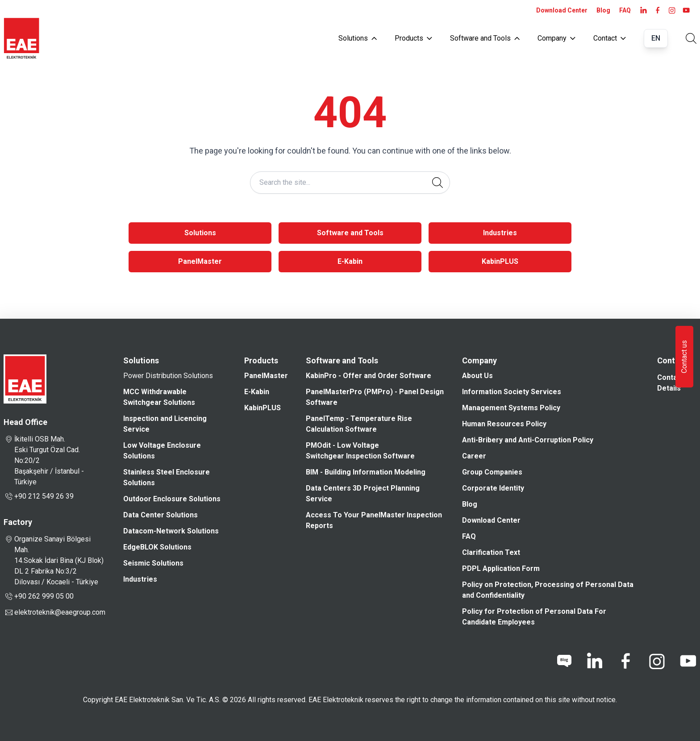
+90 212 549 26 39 (39, 496)
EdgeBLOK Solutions (157, 547)
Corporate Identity (493, 488)
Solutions (358, 38)
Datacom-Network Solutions (171, 531)
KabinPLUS (500, 261)
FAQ (625, 10)
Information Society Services (512, 392)
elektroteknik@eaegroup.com (60, 612)
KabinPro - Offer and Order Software (369, 376)
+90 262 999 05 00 (39, 596)
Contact (610, 38)
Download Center (562, 10)
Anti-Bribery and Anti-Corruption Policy (528, 440)
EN (656, 38)
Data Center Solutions (160, 515)
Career (474, 456)
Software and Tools (485, 38)
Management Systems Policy (511, 408)
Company (556, 38)
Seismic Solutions (153, 563)
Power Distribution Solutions (168, 376)
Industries (500, 233)
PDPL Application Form (501, 568)
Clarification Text (491, 552)
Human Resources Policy (504, 424)
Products (413, 38)
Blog (603, 10)
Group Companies (492, 472)
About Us (477, 376)
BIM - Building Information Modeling (366, 472)
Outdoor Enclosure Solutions (172, 499)
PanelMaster (200, 261)
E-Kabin (350, 261)
